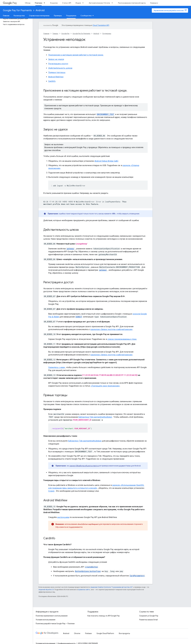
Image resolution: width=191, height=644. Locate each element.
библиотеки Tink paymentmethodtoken (95, 417)
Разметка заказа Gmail (148, 620)
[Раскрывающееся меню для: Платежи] (45, 3)
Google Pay (65, 34)
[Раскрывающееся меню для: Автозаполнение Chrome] (113, 3)
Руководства (19, 16)
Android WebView (56, 77)
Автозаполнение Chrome (99, 3)
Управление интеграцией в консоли (169, 10)
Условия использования (45, 620)
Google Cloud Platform (105, 633)
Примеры (58, 16)
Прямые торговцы (57, 72)
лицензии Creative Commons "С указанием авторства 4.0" (112, 587)
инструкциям (63, 517)
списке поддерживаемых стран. (122, 339)
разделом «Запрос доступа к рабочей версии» (112, 329)
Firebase (88, 633)
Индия (78, 3)
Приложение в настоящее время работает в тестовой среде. (76, 55)
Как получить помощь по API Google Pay (104, 616)
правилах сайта (84, 590)
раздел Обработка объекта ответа (84, 466)
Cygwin (51, 491)
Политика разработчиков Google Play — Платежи (55, 624)
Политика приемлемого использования (52, 616)
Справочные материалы (39, 16)
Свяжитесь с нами (57, 367)
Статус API (67, 3)
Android (40, 10)
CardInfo (52, 81)
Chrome (77, 633)
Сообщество (86, 16)
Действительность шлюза (60, 68)
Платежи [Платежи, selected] (38, 3)
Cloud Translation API (101, 25)
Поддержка (107, 34)
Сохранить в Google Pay (149, 616)
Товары (55, 34)
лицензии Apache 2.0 (46, 590)
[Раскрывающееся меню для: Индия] (84, 3)
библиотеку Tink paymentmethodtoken (85, 441)
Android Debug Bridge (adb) (106, 161)
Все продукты (124, 633)
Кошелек (54, 3)
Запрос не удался (56, 59)
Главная (6, 16)
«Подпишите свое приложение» (105, 386)
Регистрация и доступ (58, 64)
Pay (10, 3)
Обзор (28, 3)
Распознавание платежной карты (132, 3)
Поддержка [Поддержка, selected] (71, 16)
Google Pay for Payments (17, 10)
